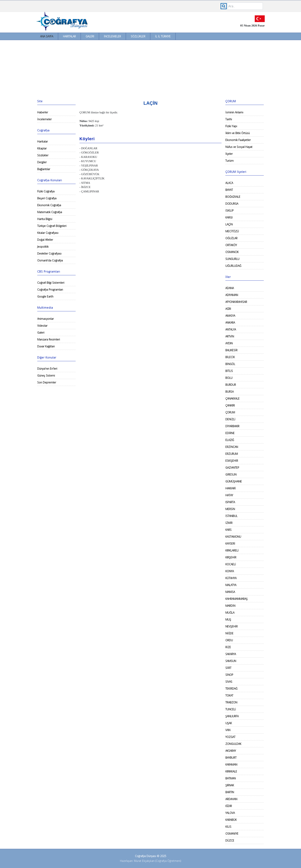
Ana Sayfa (47, 36)
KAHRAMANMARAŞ (237, 599)
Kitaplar (42, 148)
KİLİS (228, 827)
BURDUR (231, 385)
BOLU (229, 378)
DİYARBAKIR (232, 426)
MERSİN (230, 509)
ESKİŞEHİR (232, 461)
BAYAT (229, 190)
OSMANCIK (232, 252)
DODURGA (232, 204)
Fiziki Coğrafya (46, 191)
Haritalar (69, 36)
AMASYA (230, 316)
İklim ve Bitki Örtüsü (238, 133)
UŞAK (229, 723)
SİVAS (229, 682)
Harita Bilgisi (45, 219)
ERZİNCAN (232, 447)
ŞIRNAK (230, 785)
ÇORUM (230, 412)
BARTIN (230, 792)
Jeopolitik (43, 247)
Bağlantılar (44, 169)
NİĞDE (229, 633)
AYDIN (229, 343)
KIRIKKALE (231, 771)
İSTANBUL (231, 516)
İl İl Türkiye (163, 36)
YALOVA (230, 813)
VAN (228, 730)
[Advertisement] (150, 69)
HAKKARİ (231, 488)
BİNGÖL (230, 364)
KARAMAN (231, 765)
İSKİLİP (229, 211)
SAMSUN (231, 661)
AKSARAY (231, 751)
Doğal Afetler (45, 240)
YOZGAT (230, 737)
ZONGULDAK (233, 744)
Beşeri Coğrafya (47, 198)
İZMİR (229, 523)
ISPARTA (230, 502)
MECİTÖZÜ (232, 231)
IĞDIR (229, 806)
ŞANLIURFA (232, 716)
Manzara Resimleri (49, 339)
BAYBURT (231, 758)
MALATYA (231, 585)
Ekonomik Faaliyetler (238, 140)
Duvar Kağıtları (46, 346)
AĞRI (228, 309)
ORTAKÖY (231, 245)
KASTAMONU (233, 537)
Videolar (42, 326)
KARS (228, 530)
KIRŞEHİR (231, 557)
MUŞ (228, 619)
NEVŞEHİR (232, 626)
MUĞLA (230, 613)
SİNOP (229, 675)
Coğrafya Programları (50, 290)
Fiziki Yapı (231, 126)
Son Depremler (47, 382)
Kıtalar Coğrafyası (48, 233)
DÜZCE (230, 840)
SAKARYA (231, 654)
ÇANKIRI (230, 405)
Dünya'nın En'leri (47, 369)
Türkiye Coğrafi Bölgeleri (52, 226)
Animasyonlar (45, 319)
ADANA (230, 288)
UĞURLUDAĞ (233, 266)
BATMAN (231, 778)
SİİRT (228, 668)
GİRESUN (231, 474)
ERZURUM (232, 454)
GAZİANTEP (232, 468)
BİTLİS (229, 371)
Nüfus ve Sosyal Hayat (239, 147)
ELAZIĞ (230, 440)
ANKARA (230, 323)
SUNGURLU (232, 259)
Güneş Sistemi (46, 375)
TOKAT (229, 695)
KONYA (230, 571)
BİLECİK (230, 357)
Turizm (229, 161)
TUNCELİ (231, 709)
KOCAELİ (231, 564)
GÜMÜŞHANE (234, 481)
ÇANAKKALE (232, 399)
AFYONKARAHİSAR (236, 302)
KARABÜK (231, 820)
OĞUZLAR (231, 238)
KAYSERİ (230, 544)
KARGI (229, 217)
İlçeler (229, 154)
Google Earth (45, 296)
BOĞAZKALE (233, 197)
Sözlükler (138, 36)
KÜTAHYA (231, 578)
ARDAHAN (231, 799)
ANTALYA (231, 329)
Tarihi (229, 119)
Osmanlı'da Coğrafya (50, 260)
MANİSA (230, 592)
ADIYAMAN (232, 295)
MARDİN (230, 606)
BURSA (229, 392)
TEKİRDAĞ (231, 689)
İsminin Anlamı (234, 112)
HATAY (229, 495)
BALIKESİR (231, 350)
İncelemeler (112, 36)
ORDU (229, 640)
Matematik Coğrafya (50, 212)
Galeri (90, 36)
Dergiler (42, 162)
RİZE (228, 647)
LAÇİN (229, 224)
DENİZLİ (230, 419)
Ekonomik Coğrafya (49, 205)
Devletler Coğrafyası (49, 253)
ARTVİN (230, 336)
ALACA (229, 183)
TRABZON (231, 702)
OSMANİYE (232, 834)
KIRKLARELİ (232, 550)
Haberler (43, 112)
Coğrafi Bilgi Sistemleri (51, 283)
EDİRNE (230, 433)
